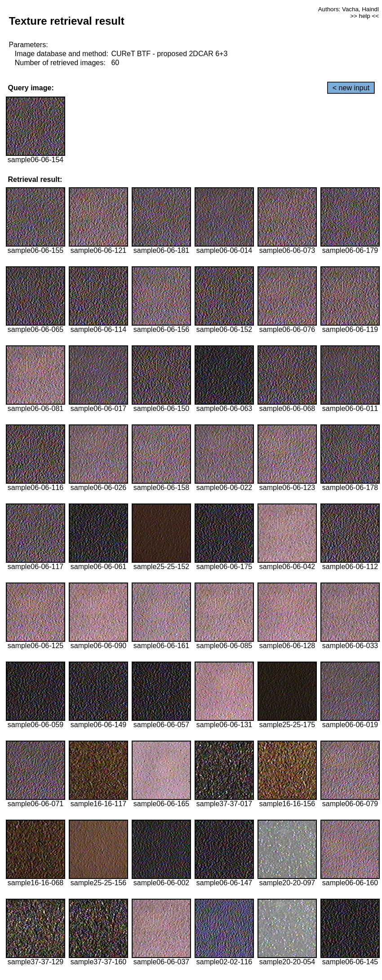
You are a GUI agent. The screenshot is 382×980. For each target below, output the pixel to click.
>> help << (364, 16)
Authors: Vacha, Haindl (349, 9)
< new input (351, 88)
